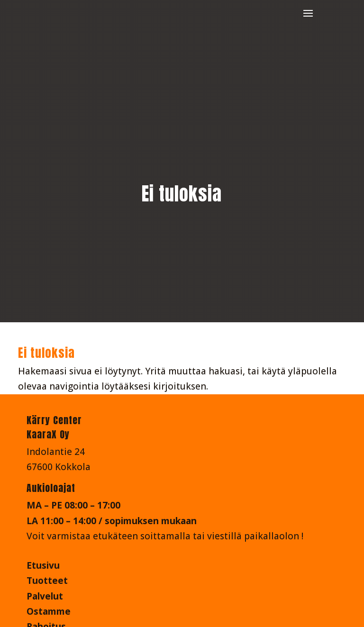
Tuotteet (47, 581)
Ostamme (49, 611)
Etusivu (43, 565)
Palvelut (45, 596)
